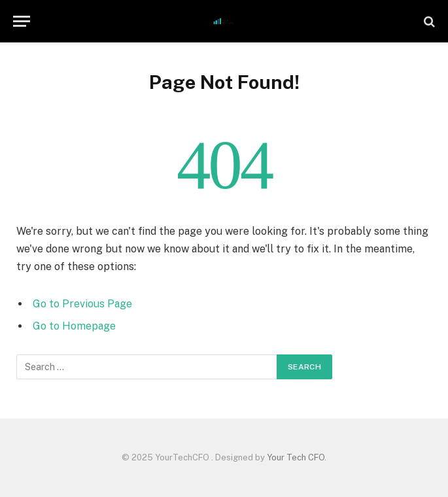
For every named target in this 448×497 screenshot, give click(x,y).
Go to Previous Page (82, 304)
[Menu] (22, 21)
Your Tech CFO (296, 457)
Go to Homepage (74, 326)
